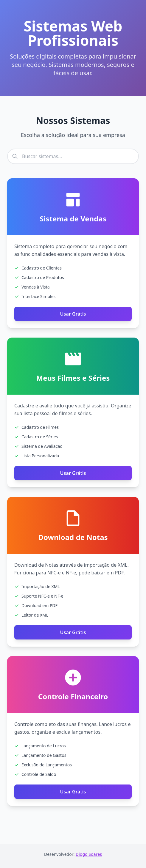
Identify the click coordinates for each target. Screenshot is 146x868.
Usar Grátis (73, 314)
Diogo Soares (89, 854)
